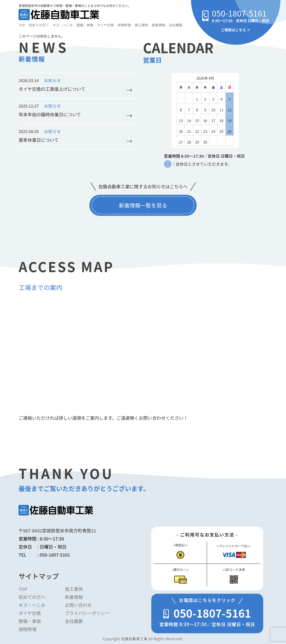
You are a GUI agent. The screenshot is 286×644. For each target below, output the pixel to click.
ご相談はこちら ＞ (236, 30)
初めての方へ (39, 25)
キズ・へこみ (63, 25)
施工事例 (141, 25)
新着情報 (158, 25)
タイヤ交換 (105, 25)
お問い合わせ (78, 605)
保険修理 (124, 25)
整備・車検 (85, 25)
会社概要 (176, 25)
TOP (22, 25)
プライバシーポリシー (87, 613)
